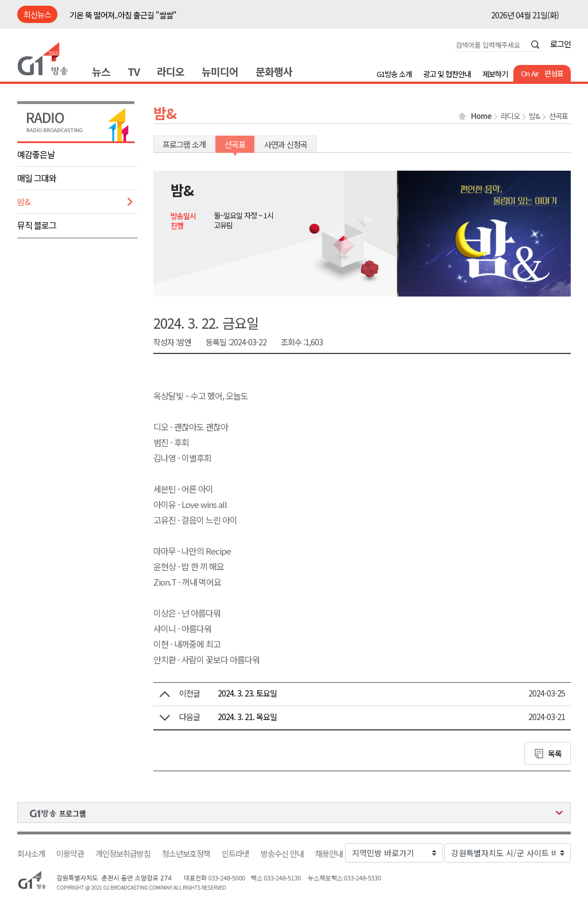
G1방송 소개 (394, 74)
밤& (24, 201)
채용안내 (329, 854)
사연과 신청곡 (286, 144)
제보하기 (495, 74)
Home (481, 116)
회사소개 (31, 854)
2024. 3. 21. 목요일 (247, 717)
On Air (530, 73)
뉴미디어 (220, 71)
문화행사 (274, 71)
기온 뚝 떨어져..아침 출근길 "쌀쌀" (123, 15)
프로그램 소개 (184, 144)
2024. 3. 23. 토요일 (247, 693)
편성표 (554, 73)
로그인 (560, 44)
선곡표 (558, 116)
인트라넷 (235, 854)
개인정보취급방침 (123, 854)
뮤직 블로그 (37, 225)
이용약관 (70, 854)
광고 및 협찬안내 (447, 74)
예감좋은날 (36, 154)
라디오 (171, 71)
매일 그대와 (37, 178)
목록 (555, 753)
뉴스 (101, 71)
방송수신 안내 (282, 854)
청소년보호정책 (186, 854)
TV (134, 71)
